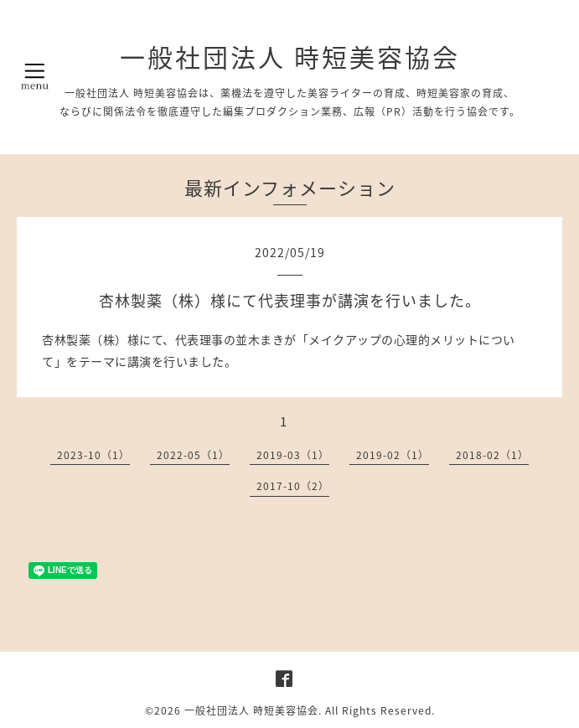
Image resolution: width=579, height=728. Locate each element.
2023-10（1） (93, 455)
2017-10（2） (293, 486)
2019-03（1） (293, 455)
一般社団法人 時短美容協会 (290, 57)
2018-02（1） (492, 455)
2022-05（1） (193, 455)
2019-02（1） (393, 455)
